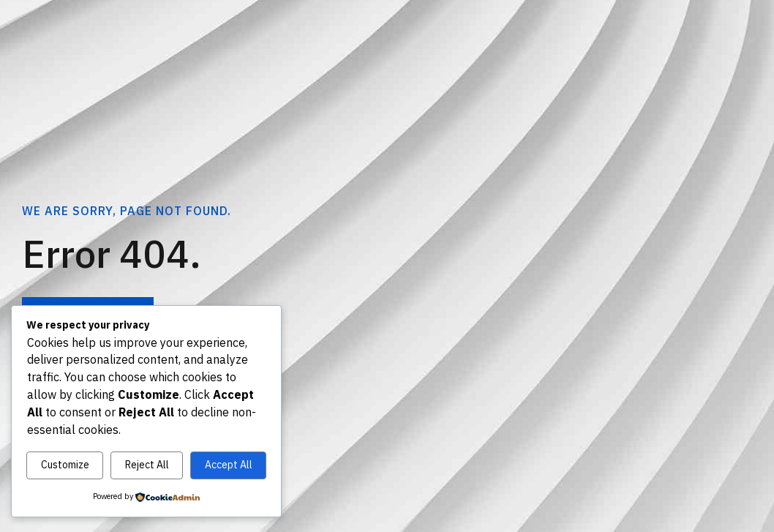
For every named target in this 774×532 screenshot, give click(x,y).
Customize (65, 465)
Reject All (147, 465)
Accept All (229, 465)
